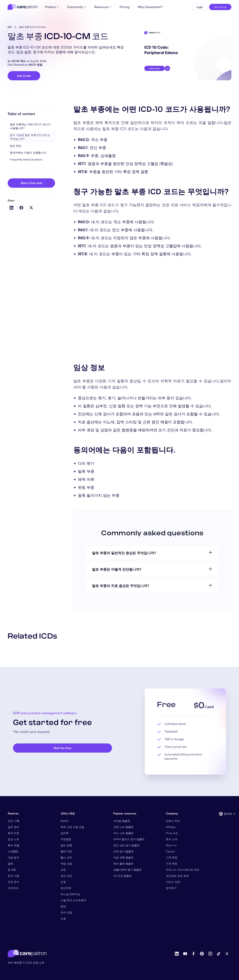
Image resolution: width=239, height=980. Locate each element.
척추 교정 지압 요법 (72, 827)
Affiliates (171, 827)
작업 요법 (66, 864)
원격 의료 (14, 833)
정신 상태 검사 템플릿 (126, 845)
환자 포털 (14, 845)
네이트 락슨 (18, 61)
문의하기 (171, 888)
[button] (225, 814)
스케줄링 (13, 851)
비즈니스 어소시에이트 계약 (183, 870)
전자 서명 (14, 876)
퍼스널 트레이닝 (70, 894)
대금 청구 (14, 857)
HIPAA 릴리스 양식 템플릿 (129, 839)
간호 (63, 882)
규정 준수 (14, 882)
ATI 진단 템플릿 (123, 876)
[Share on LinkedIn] (11, 208)
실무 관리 (14, 827)
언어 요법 (66, 912)
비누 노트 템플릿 (123, 833)
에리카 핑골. (36, 65)
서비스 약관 (173, 882)
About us (171, 845)
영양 (63, 906)
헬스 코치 (66, 857)
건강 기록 (14, 821)
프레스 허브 (173, 821)
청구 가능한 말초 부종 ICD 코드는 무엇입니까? (30, 137)
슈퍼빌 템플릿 (122, 821)
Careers (170, 851)
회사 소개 (172, 839)
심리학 (65, 833)
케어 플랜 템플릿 (123, 864)
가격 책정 (172, 857)
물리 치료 (66, 851)
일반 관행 (66, 845)
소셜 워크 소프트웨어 (73, 900)
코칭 (63, 870)
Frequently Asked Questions (26, 159)
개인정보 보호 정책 (177, 876)
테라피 (65, 821)
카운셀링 (66, 839)
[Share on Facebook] (21, 208)
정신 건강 (66, 876)
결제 (10, 864)
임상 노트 (14, 839)
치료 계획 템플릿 (123, 857)
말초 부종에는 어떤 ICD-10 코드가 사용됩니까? (30, 126)
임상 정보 (16, 146)
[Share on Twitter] (31, 208)
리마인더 (13, 888)
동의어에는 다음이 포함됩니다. (28, 153)
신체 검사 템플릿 (123, 851)
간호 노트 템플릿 (123, 827)
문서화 (12, 870)
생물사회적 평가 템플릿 (127, 870)
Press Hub (172, 833)
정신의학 (66, 888)
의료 (63, 918)
